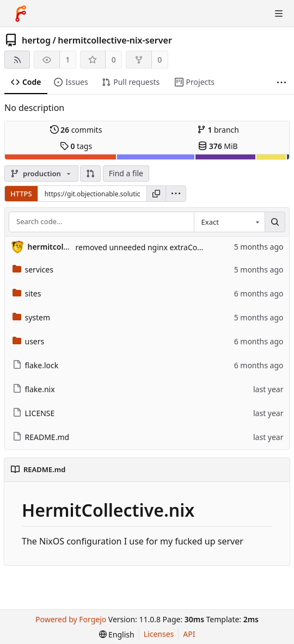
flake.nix (34, 389)
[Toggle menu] (279, 14)
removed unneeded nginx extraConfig (143, 247)
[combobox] (229, 222)
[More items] (281, 82)
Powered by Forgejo (71, 619)
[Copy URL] (156, 194)
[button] (90, 174)
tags (76, 146)
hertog (36, 40)
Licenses (159, 634)
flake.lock (36, 365)
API (189, 634)
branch (218, 130)
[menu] (176, 194)
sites (27, 293)
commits (76, 130)
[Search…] (275, 222)
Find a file (126, 173)
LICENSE (34, 413)
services (33, 270)
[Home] (21, 14)
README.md (41, 437)
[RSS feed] (17, 60)
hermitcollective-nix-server (115, 40)
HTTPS (21, 194)
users (29, 341)
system (32, 317)
